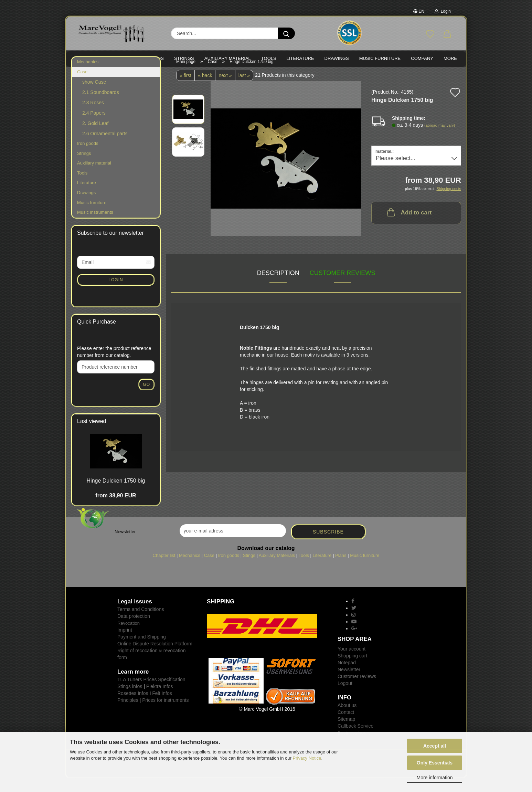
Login (443, 11)
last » (244, 89)
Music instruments (95, 226)
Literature (87, 196)
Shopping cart (352, 669)
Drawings (337, 58)
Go (146, 398)
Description (278, 287)
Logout (345, 697)
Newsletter (349, 683)
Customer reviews (343, 287)
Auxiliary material (228, 58)
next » (225, 89)
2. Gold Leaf (95, 137)
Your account (352, 663)
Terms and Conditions (141, 623)
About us (347, 719)
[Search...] (286, 33)
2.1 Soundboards (101, 106)
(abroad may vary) (440, 139)
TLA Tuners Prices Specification (151, 693)
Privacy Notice (307, 758)
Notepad (347, 676)
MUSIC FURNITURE (380, 58)
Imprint (125, 644)
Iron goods (88, 157)
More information (434, 778)
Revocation (129, 637)
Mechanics (88, 76)
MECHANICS (88, 58)
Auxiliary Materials (277, 569)
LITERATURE (300, 58)
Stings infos (130, 700)
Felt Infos (162, 707)
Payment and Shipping (142, 651)
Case (82, 86)
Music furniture (92, 216)
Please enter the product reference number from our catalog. (114, 366)
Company (422, 58)
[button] (447, 34)
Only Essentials (435, 763)
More (450, 58)
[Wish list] (430, 34)
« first (185, 89)
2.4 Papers (94, 127)
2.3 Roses (93, 116)
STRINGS (184, 58)
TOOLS (269, 58)
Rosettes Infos (133, 707)
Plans (341, 569)
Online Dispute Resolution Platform (155, 657)
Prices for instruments (165, 714)
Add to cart (409, 226)
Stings (249, 569)
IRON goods (149, 58)
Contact (346, 726)
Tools (82, 187)
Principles (128, 714)
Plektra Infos (160, 700)
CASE (118, 58)
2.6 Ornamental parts (105, 147)
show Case (94, 96)
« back (205, 89)
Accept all (435, 746)
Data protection (134, 630)
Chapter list (164, 569)
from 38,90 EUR (116, 509)
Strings (84, 167)
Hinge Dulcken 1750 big (116, 494)
